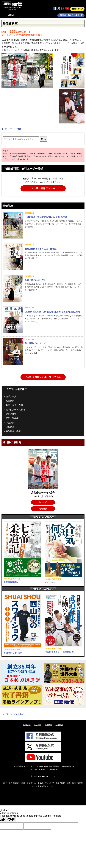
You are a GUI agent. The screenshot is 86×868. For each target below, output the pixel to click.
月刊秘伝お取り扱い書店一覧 (71, 15)
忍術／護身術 (12, 418)
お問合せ (27, 725)
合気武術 (10, 401)
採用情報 (48, 725)
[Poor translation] (11, 820)
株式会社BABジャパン (23, 766)
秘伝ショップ (77, 9)
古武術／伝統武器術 (15, 410)
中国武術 (10, 423)
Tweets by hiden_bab (13, 714)
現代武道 (10, 427)
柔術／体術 (11, 414)
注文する (43, 502)
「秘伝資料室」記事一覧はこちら (43, 377)
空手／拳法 (11, 397)
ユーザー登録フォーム (43, 188)
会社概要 (59, 725)
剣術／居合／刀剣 (14, 405)
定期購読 (43, 509)
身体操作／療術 (13, 431)
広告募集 (38, 725)
